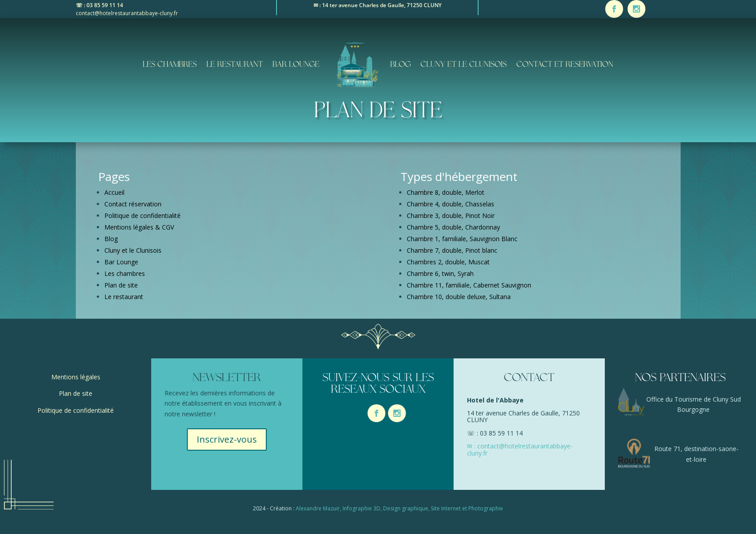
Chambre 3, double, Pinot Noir (451, 216)
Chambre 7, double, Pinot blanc (452, 250)
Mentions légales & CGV (139, 227)
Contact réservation (133, 204)
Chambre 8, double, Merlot (446, 192)
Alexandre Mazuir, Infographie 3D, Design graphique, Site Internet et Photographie (399, 508)
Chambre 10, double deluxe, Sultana (459, 297)
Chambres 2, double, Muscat (448, 262)
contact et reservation (565, 65)
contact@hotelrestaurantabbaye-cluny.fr (127, 13)
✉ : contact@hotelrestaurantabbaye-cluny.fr (520, 449)
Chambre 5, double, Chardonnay (453, 227)
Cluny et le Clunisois (464, 65)
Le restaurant (235, 65)
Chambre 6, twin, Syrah (440, 273)
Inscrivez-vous (227, 439)
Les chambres (170, 65)
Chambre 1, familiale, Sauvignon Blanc (462, 239)
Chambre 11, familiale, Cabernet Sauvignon (469, 285)
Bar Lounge (296, 65)
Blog (401, 65)
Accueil (114, 192)
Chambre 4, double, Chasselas (450, 204)
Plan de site (121, 285)
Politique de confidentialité (143, 216)
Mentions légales (76, 377)
